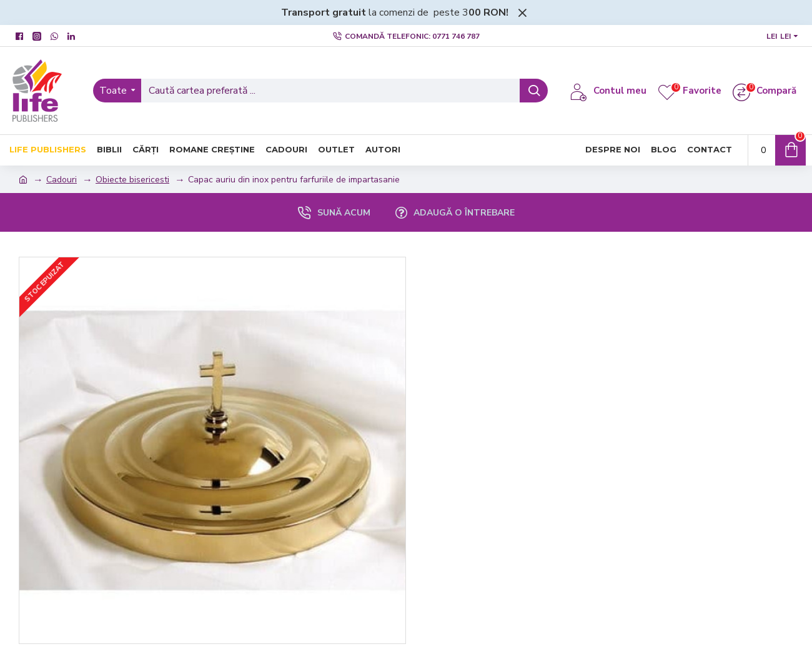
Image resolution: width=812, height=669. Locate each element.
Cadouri (62, 180)
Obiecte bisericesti (132, 180)
